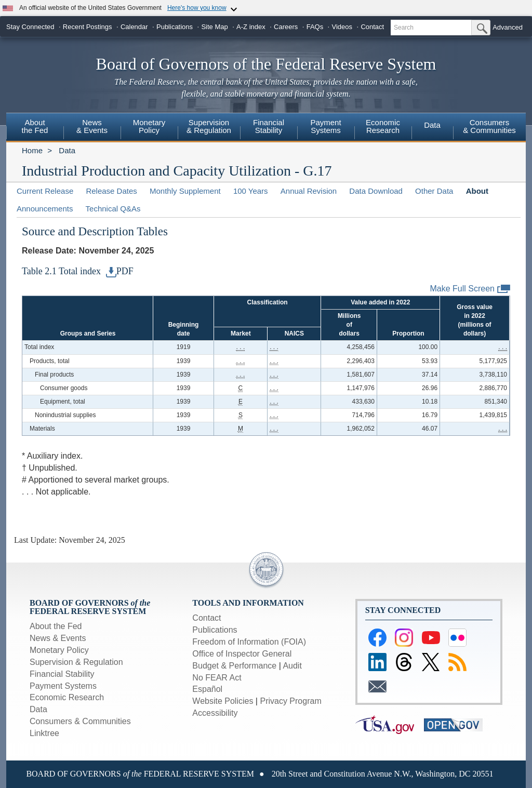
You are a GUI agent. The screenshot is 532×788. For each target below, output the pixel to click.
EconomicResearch (383, 126)
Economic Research (67, 697)
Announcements (45, 209)
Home (32, 150)
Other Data (434, 191)
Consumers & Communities (489, 126)
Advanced (508, 27)
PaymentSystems (325, 126)
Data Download (376, 191)
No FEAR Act (217, 678)
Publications (175, 27)
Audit (292, 666)
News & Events (58, 638)
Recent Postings (88, 27)
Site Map (214, 27)
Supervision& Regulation (209, 126)
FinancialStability (269, 126)
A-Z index (251, 27)
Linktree (44, 733)
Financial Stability (62, 674)
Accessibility (215, 713)
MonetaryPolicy (149, 126)
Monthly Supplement (185, 191)
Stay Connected (30, 27)
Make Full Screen (470, 289)
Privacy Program (290, 701)
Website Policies (223, 701)
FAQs (315, 27)
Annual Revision (309, 191)
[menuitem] (35, 128)
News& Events (92, 126)
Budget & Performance (234, 666)
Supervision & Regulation (76, 662)
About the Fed (56, 626)
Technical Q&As (113, 209)
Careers (286, 27)
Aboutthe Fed (35, 126)
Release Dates (111, 191)
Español (207, 689)
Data (432, 125)
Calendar (134, 27)
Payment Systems (63, 686)
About (477, 191)
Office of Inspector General (242, 654)
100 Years (251, 191)
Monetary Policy (59, 650)
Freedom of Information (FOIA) (249, 642)
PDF (120, 271)
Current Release (45, 191)
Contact (372, 27)
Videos (342, 27)
